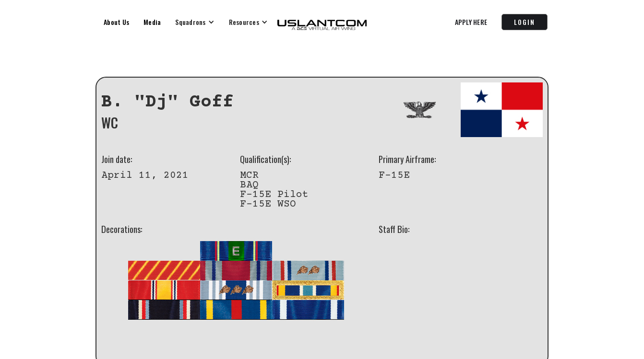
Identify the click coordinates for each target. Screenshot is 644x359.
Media (152, 22)
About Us (116, 22)
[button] (195, 22)
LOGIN (525, 22)
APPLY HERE (471, 22)
